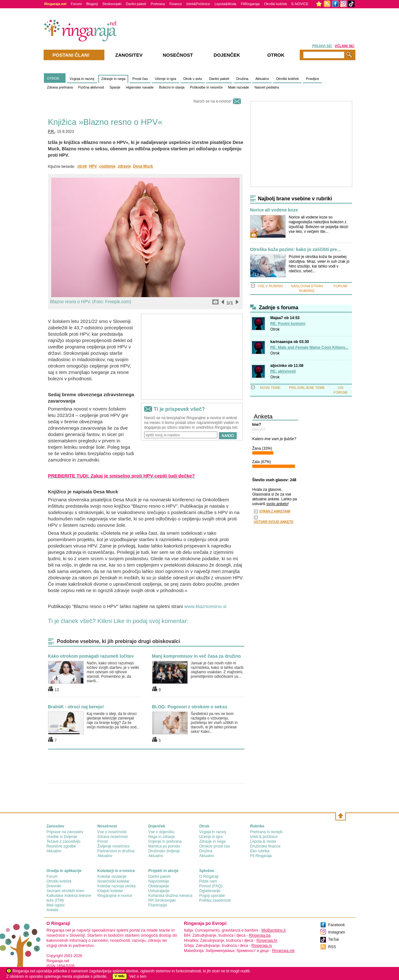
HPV (93, 166)
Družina (242, 79)
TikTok (333, 940)
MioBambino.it (273, 930)
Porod (102, 841)
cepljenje (107, 166)
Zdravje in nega (113, 79)
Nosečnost (178, 55)
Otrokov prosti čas (215, 846)
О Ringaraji (209, 876)
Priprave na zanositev (65, 832)
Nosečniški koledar (113, 881)
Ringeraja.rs (262, 946)
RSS (332, 947)
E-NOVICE (300, 4)
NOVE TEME (270, 388)
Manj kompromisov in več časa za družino (196, 656)
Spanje (115, 87)
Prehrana (158, 4)
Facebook (336, 925)
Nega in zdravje (161, 837)
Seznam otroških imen (65, 891)
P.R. (52, 132)
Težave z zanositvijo (63, 841)
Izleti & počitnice (264, 837)
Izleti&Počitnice (198, 4)
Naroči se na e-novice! (212, 101)
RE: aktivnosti (283, 371)
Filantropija (158, 905)
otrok (82, 166)
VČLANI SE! (345, 46)
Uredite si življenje (62, 837)
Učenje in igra (165, 79)
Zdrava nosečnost (112, 837)
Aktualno (262, 79)
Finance (175, 4)
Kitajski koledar (110, 891)
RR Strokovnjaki (162, 900)
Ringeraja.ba (260, 935)
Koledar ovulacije (112, 876)
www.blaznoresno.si (205, 606)
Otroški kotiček (276, 4)
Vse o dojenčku (161, 832)
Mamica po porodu (164, 846)
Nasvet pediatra (267, 87)
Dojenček (227, 55)
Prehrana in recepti (266, 832)
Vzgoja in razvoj (82, 79)
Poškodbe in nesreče (206, 87)
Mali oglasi (56, 905)
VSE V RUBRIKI (270, 286)
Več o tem (138, 976)
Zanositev (129, 55)
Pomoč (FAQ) (211, 886)
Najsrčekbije (159, 881)
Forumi (76, 4)
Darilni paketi (136, 4)
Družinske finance (265, 846)
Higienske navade (140, 87)
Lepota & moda (263, 841)
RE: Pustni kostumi (288, 324)
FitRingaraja (250, 4)
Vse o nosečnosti (112, 832)
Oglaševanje (210, 891)
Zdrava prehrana (60, 87)
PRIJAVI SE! (322, 46)
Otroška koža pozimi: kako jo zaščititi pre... (296, 250)
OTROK (53, 78)
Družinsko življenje (164, 851)
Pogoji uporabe (212, 896)
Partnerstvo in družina (116, 851)
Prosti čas (140, 79)
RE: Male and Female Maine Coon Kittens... (309, 347)
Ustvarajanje (159, 891)
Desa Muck (143, 166)
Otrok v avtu (193, 79)
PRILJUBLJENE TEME (307, 388)
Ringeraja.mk (283, 951)
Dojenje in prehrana (165, 841)
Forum (52, 876)
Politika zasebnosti (215, 900)
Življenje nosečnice (113, 846)
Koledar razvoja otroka (116, 886)
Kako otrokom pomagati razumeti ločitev (91, 656)
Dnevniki (54, 886)
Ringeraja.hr (267, 941)
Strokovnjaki (112, 4)
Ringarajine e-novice (115, 896)
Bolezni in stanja (172, 87)
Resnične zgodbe (61, 846)
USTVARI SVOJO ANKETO (274, 522)
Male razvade (239, 87)
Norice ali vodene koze (274, 210)
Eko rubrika (260, 851)
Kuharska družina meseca (170, 896)
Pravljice (312, 79)
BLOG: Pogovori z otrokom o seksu (190, 707)
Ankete (52, 910)
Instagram (336, 932)
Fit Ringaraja (261, 856)
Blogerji (92, 4)
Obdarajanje (159, 886)
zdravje (124, 166)
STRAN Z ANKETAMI (275, 511)
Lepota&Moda (225, 4)
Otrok (275, 329)
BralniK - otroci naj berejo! (76, 707)
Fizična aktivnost (91, 87)
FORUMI (341, 286)
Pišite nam (208, 881)
